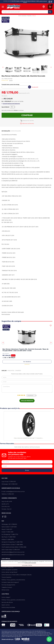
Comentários (27, 389)
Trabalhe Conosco (7, 587)
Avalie (11, 80)
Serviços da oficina (7, 602)
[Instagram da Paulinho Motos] (49, 2)
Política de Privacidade (30, 563)
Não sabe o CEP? (35, 87)
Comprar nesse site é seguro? (10, 582)
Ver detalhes (27, 362)
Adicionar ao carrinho (28, 121)
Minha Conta (5, 590)
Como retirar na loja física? (9, 572)
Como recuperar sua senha (9, 570)
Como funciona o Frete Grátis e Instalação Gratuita (17, 575)
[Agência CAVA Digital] (17, 639)
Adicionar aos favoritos (28, 123)
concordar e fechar (27, 565)
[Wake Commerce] (25, 639)
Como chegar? (6, 597)
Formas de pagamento (8, 585)
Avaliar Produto (27, 401)
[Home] (21, 7)
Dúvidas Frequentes (7, 567)
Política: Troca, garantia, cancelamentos (13, 580)
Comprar (27, 115)
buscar (50, 12)
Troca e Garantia (6, 577)
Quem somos (6, 605)
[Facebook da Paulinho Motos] (51, 2)
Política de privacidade (8, 607)
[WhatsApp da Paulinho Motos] (49, 639)
